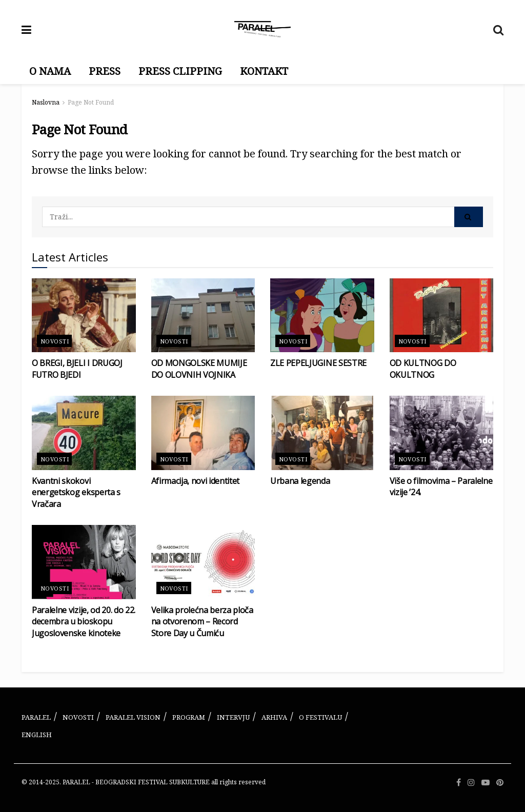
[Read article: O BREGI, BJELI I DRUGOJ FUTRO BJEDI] (84, 316)
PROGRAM (189, 717)
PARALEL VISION (133, 717)
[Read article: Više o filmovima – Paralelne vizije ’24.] (442, 433)
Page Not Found (91, 102)
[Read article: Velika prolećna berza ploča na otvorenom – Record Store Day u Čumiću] (203, 562)
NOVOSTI (78, 717)
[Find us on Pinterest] (500, 783)
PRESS (105, 71)
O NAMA (50, 71)
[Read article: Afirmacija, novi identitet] (203, 433)
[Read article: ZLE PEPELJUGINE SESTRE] (322, 316)
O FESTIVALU (320, 717)
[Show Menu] (26, 29)
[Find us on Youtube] (486, 783)
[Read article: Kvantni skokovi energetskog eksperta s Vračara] (84, 433)
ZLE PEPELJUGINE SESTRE (318, 363)
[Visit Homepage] (262, 29)
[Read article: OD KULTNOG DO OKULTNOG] (442, 316)
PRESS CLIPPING (180, 71)
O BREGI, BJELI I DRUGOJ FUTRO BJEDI (77, 369)
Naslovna (46, 102)
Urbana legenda (300, 481)
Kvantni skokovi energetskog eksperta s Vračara (76, 492)
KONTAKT (264, 71)
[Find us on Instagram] (471, 783)
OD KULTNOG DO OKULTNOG (423, 369)
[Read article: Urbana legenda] (322, 433)
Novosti (55, 341)
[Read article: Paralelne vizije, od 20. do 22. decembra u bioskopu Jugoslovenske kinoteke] (84, 562)
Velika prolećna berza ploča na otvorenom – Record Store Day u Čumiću (202, 622)
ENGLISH (37, 735)
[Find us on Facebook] (459, 783)
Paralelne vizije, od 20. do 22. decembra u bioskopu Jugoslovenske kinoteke (84, 622)
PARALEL (36, 717)
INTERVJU (233, 717)
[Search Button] (498, 29)
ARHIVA (274, 717)
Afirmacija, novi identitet (196, 481)
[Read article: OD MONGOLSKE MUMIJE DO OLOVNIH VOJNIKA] (203, 316)
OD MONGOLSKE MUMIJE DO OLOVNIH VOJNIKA (199, 369)
